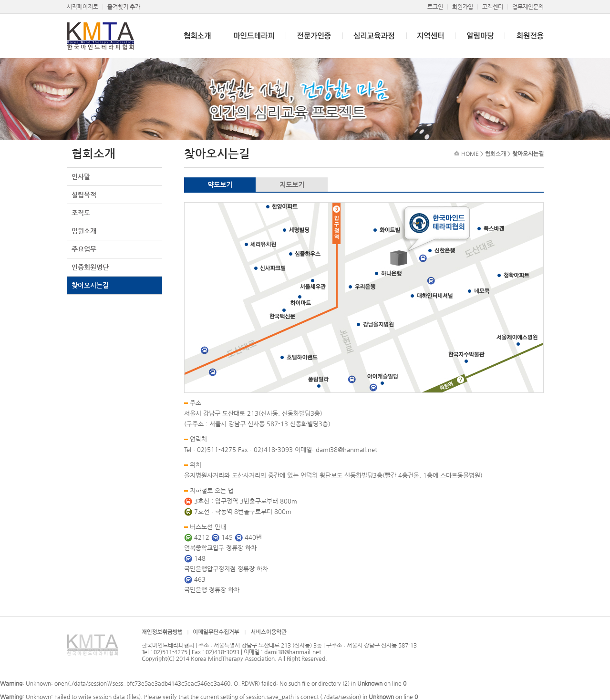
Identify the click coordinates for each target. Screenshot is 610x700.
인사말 (81, 176)
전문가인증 (314, 36)
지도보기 (292, 185)
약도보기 (220, 185)
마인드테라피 (254, 36)
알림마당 (480, 36)
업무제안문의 (528, 7)
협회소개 (192, 36)
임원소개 (84, 231)
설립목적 (84, 195)
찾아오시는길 (90, 285)
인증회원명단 (90, 267)
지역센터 (431, 36)
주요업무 (84, 249)
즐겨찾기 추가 (124, 7)
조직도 (81, 213)
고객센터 (493, 7)
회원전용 (524, 36)
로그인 (435, 7)
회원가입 (463, 7)
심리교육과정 (374, 36)
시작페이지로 (83, 7)
